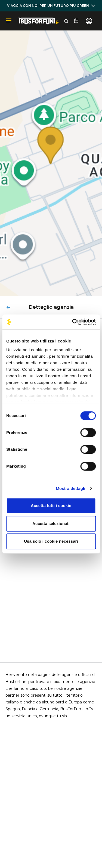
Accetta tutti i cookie (51, 506)
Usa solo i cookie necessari (51, 541)
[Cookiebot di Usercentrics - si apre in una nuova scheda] (73, 322)
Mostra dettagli (70, 488)
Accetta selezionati (51, 523)
